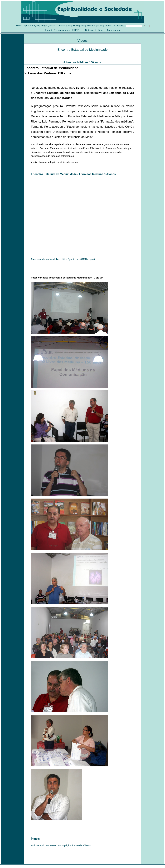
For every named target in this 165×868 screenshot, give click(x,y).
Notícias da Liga (94, 30)
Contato (118, 26)
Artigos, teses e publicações (56, 26)
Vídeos (108, 26)
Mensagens (113, 30)
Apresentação (31, 26)
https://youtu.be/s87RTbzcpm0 (78, 259)
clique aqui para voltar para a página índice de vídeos (61, 845)
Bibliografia (79, 26)
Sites (100, 26)
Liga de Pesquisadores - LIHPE (62, 30)
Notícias (91, 26)
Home (19, 26)
